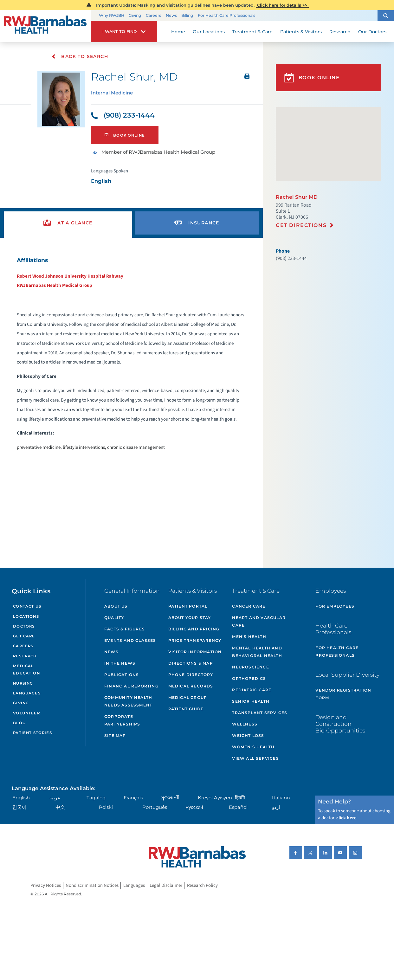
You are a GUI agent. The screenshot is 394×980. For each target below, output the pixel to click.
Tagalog (96, 798)
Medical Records (191, 686)
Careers (153, 15)
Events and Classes (130, 640)
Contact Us (27, 606)
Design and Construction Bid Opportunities (340, 724)
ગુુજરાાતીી (170, 798)
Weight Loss (248, 735)
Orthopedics (249, 678)
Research (25, 656)
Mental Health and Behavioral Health (257, 652)
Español (238, 807)
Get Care (24, 636)
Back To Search (80, 56)
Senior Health (251, 701)
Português (155, 807)
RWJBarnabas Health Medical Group (55, 285)
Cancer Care (249, 606)
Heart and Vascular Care (259, 621)
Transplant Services (260, 713)
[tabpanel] (131, 353)
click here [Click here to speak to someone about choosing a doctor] (346, 818)
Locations (26, 616)
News (171, 15)
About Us (116, 606)
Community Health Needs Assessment (128, 701)
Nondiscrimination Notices (92, 885)
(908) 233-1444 (123, 115)
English (21, 798)
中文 (60, 807)
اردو (276, 807)
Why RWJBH (112, 15)
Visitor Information (195, 652)
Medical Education (26, 670)
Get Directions (301, 225)
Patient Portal (188, 606)
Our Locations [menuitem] (209, 32)
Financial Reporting (131, 686)
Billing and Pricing (194, 629)
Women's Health (253, 747)
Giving (135, 15)
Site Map (115, 735)
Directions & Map (191, 663)
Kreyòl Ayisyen (215, 798)
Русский (194, 807)
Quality (114, 618)
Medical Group (188, 697)
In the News (120, 663)
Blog (19, 723)
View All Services (255, 758)
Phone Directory (191, 675)
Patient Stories (32, 733)
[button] (386, 16)
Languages (27, 693)
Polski (106, 807)
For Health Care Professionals (226, 15)
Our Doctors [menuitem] (372, 32)
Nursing (23, 683)
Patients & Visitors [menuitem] (301, 32)
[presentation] (68, 223)
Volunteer (26, 713)
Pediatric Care (252, 690)
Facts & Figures (125, 629)
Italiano (281, 798)
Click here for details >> (282, 5)
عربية (55, 798)
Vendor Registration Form (343, 694)
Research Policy (202, 885)
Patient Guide (186, 709)
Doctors (24, 626)
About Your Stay (190, 618)
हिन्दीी (240, 798)
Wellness (245, 724)
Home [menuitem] (178, 32)
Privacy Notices (46, 885)
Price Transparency (195, 640)
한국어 (19, 807)
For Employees (335, 606)
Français (133, 798)
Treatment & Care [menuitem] (252, 32)
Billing (187, 15)
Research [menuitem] (340, 32)
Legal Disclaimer (166, 885)
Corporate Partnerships (122, 720)
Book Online (125, 135)
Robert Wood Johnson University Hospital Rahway (70, 276)
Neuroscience (250, 667)
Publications (122, 675)
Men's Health (249, 637)
